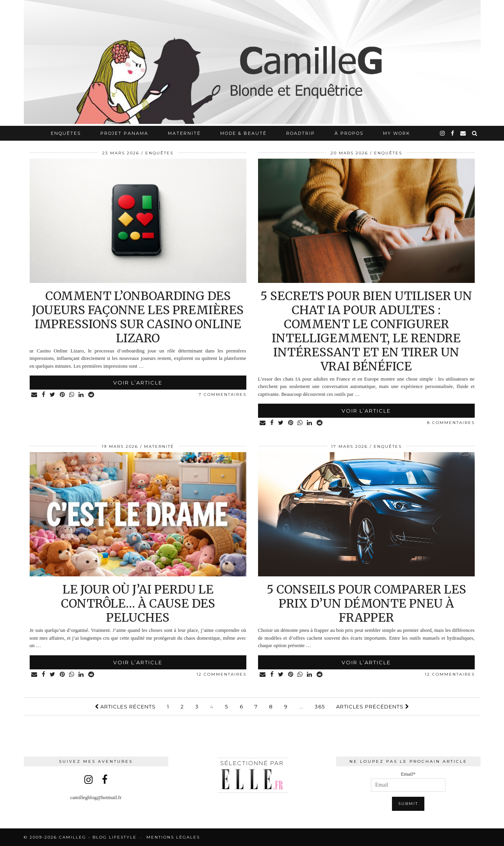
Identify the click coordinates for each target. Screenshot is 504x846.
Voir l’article (138, 383)
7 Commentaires (223, 394)
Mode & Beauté (243, 133)
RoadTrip (301, 133)
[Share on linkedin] (83, 395)
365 (320, 706)
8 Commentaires (451, 423)
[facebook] (453, 133)
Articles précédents (373, 706)
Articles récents (125, 706)
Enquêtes (66, 133)
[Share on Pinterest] (63, 395)
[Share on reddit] (93, 395)
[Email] (463, 133)
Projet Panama (124, 133)
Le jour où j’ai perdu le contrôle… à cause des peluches (138, 603)
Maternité (184, 133)
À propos (349, 133)
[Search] (475, 133)
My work (397, 133)
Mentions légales (173, 837)
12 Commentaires (221, 674)
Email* (408, 781)
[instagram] (443, 133)
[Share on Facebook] (44, 395)
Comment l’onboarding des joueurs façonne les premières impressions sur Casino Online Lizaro (138, 317)
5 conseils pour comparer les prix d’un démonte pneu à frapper (366, 603)
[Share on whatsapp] (73, 395)
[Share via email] (35, 395)
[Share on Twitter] (53, 395)
